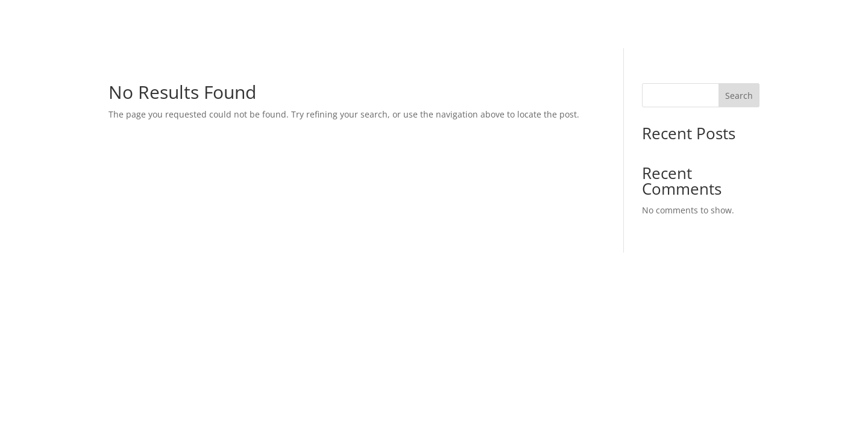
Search (739, 96)
